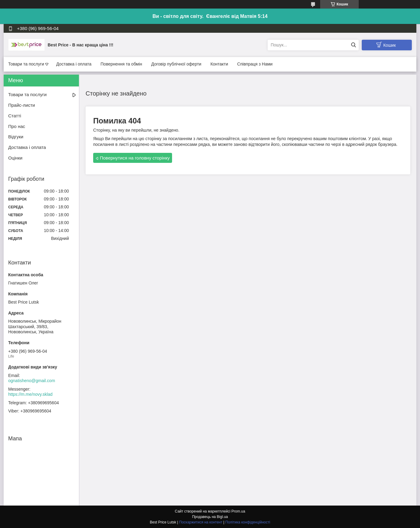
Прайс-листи (22, 105)
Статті (15, 116)
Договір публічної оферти (176, 64)
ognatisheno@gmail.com (32, 381)
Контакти (219, 64)
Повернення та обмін (121, 64)
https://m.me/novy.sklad (30, 394)
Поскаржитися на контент (201, 522)
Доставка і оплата (74, 64)
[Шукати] (353, 45)
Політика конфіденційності (248, 522)
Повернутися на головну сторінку (135, 158)
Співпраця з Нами (255, 64)
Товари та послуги (26, 64)
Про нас (17, 126)
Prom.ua (238, 511)
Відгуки (16, 137)
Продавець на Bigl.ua (210, 517)
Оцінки (15, 158)
